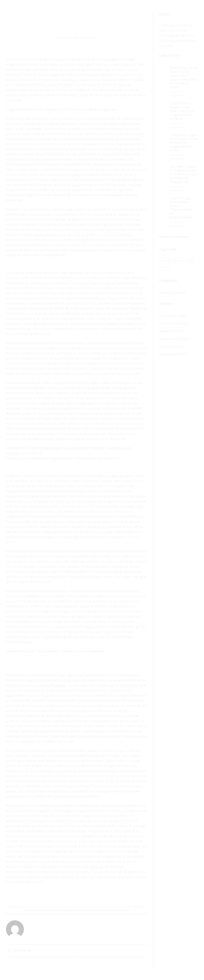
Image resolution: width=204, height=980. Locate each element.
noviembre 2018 (171, 323)
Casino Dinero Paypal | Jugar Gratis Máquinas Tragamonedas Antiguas (182, 111)
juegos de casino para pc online (29, 766)
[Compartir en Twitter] (69, 896)
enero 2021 (168, 316)
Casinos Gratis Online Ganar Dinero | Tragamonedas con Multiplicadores (181, 208)
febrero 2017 (169, 331)
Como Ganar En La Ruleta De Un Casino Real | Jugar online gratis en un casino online (183, 77)
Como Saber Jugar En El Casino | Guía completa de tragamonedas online (184, 143)
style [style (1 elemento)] (190, 260)
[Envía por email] (77, 896)
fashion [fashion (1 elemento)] (179, 260)
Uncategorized (170, 293)
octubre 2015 (169, 347)
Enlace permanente (117, 910)
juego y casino (76, 209)
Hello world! (18, 951)
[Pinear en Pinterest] (84, 896)
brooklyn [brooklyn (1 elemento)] (166, 260)
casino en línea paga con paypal (64, 556)
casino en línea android (106, 343)
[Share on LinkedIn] (91, 896)
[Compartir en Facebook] (62, 896)
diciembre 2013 (170, 354)
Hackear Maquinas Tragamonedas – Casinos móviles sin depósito (55, 651)
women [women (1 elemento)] (165, 267)
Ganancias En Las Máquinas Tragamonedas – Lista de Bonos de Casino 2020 (63, 458)
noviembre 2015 (171, 339)
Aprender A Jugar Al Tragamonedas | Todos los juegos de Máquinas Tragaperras (184, 174)
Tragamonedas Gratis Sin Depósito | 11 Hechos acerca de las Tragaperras (62, 109)
